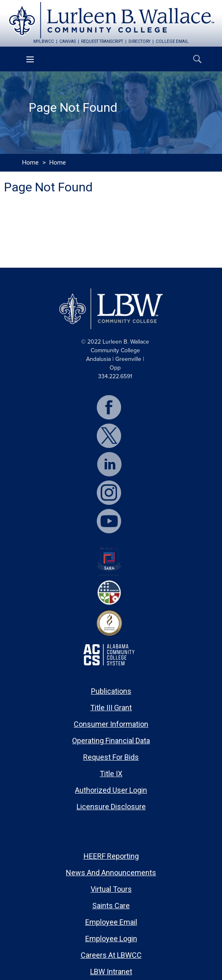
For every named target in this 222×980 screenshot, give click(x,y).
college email (172, 41)
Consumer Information (111, 724)
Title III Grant (111, 708)
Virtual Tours (111, 889)
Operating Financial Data (111, 741)
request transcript (102, 41)
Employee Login (111, 939)
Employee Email (111, 922)
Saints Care (111, 906)
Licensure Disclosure (111, 807)
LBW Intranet (111, 972)
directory (139, 41)
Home (30, 163)
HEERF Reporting (111, 856)
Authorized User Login (111, 790)
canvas (68, 41)
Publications (111, 691)
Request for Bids (111, 757)
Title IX (111, 774)
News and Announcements (111, 873)
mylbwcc (44, 41)
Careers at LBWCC (111, 955)
